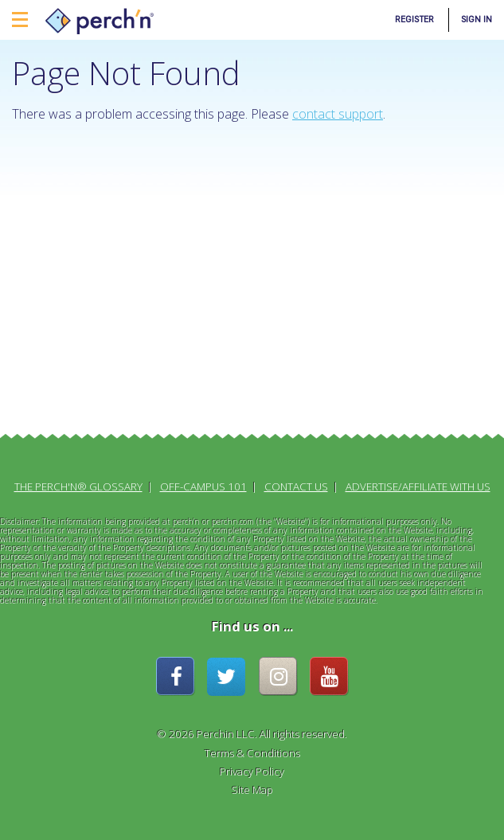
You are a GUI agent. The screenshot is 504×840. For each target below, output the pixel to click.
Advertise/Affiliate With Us (418, 486)
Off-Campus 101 (203, 486)
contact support (338, 114)
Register (414, 20)
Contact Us (296, 486)
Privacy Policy (252, 772)
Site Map (252, 790)
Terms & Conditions (252, 753)
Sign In (477, 20)
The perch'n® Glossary (78, 486)
